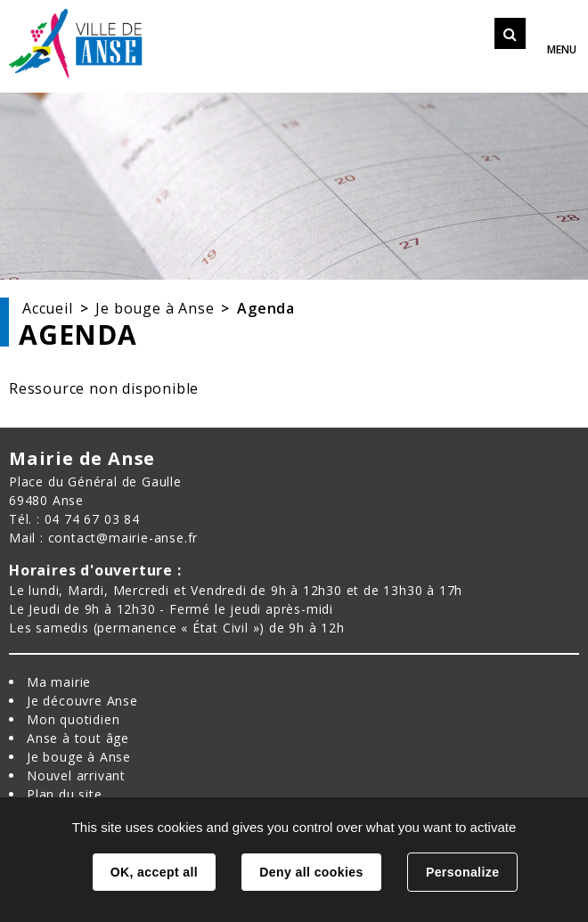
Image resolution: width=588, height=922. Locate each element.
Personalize (462, 872)
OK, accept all (154, 872)
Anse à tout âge (78, 738)
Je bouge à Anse (155, 308)
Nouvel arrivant (76, 775)
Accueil (48, 308)
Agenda (266, 308)
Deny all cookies (311, 872)
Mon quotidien (73, 719)
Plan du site (65, 794)
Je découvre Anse (82, 701)
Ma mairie (59, 682)
